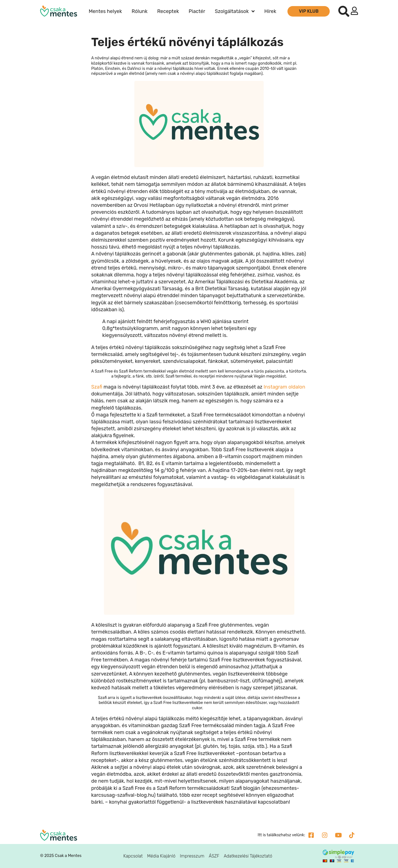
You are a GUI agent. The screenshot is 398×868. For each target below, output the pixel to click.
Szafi (97, 387)
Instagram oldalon (285, 387)
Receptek (168, 11)
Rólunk (139, 11)
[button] (344, 11)
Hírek (270, 11)
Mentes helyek (105, 11)
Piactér (197, 11)
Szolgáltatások (235, 11)
